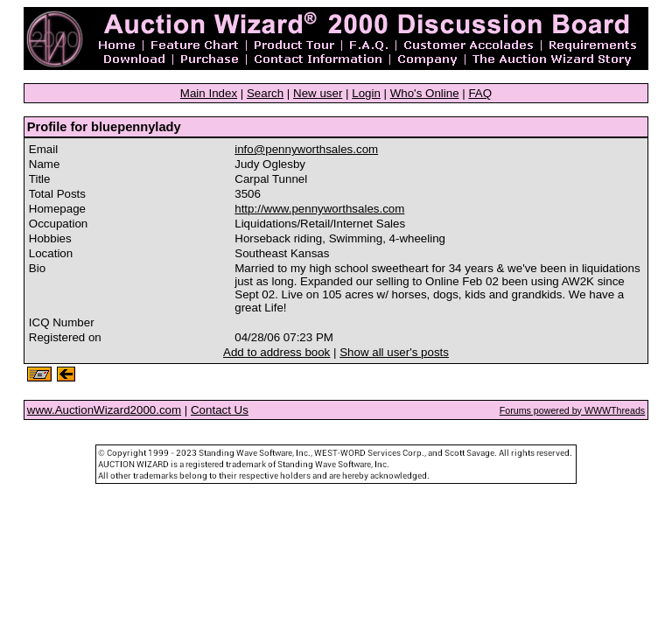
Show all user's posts (394, 352)
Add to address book (276, 352)
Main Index (209, 93)
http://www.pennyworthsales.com (319, 209)
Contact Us (220, 410)
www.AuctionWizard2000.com (104, 410)
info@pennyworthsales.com (306, 149)
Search (265, 93)
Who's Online (425, 93)
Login (366, 93)
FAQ (480, 93)
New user (318, 93)
